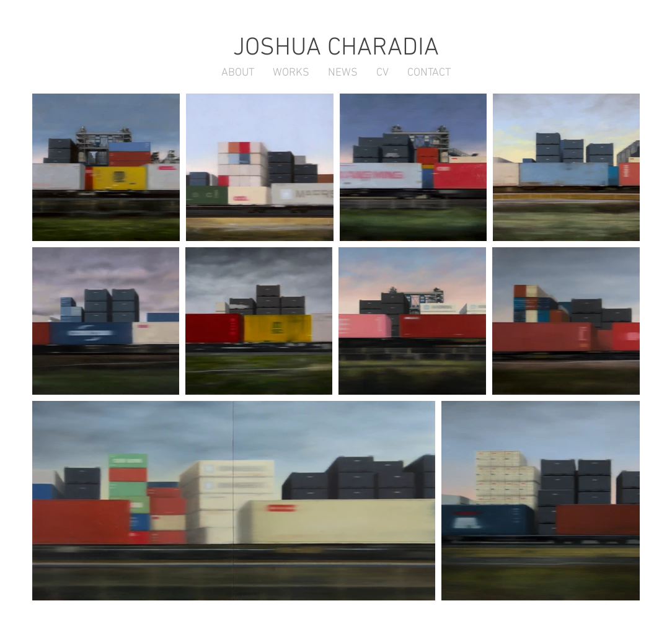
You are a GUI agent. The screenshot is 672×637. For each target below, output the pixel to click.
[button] (343, 73)
